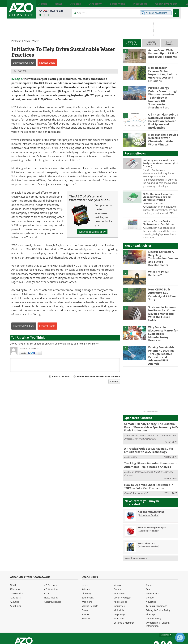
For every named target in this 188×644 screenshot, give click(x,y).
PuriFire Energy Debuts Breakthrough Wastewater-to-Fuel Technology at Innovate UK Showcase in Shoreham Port (162, 93)
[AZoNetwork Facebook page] (44, 15)
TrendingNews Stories (132, 43)
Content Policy (154, 593)
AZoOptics (15, 572)
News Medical (52, 572)
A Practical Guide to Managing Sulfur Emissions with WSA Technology (146, 426)
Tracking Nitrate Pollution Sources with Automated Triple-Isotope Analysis (148, 440)
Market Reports (90, 580)
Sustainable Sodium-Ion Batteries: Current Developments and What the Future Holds (163, 299)
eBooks (85, 589)
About (149, 559)
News (27, 41)
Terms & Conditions (157, 580)
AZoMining (16, 580)
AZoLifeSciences (53, 576)
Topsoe (134, 432)
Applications (120, 576)
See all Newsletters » (136, 533)
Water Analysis (146, 517)
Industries (119, 580)
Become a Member (124, 597)
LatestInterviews (169, 43)
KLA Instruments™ (139, 467)
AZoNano (15, 563)
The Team (119, 593)
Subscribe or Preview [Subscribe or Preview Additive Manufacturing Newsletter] (149, 489)
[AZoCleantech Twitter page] (49, 15)
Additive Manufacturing (151, 486)
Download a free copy (92, 232)
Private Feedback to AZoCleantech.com (98, 376)
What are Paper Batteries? (158, 261)
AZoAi (47, 568)
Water (36, 41)
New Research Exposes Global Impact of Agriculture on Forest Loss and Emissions (162, 72)
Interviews (119, 568)
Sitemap (150, 589)
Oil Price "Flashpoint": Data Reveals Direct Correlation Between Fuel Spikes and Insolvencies (162, 112)
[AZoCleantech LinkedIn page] (40, 15)
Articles (86, 563)
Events (117, 563)
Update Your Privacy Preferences (34, 640)
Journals (86, 593)
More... (175, 4)
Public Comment (61, 376)
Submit (114, 381)
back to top (166, 609)
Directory (87, 568)
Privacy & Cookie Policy (158, 584)
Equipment (88, 572)
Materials (119, 584)
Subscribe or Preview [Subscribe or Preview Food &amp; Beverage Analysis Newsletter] (149, 505)
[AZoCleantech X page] (170, 618)
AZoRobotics (16, 568)
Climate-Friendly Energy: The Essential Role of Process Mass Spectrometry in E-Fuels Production (150, 404)
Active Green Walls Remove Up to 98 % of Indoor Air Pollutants (161, 53)
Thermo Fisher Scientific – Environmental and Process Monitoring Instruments (150, 413)
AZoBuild (15, 576)
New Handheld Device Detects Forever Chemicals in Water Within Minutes (162, 129)
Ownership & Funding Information (158, 599)
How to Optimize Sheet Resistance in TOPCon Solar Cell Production (146, 461)
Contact (150, 572)
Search (150, 563)
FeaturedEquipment (151, 43)
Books (85, 584)
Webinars (87, 576)
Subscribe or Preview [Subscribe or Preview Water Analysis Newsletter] (149, 521)
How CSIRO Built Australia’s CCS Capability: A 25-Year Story (161, 281)
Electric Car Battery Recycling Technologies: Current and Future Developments (162, 246)
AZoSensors (50, 559)
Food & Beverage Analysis (152, 502)
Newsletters (152, 568)
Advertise (151, 576)
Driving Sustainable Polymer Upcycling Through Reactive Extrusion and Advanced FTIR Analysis (163, 336)
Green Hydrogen (123, 572)
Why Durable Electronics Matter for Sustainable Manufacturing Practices (163, 315)
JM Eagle (17, 79)
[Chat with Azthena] (180, 638)
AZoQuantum (51, 563)
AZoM (13, 559)
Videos (117, 559)
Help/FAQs (119, 589)
